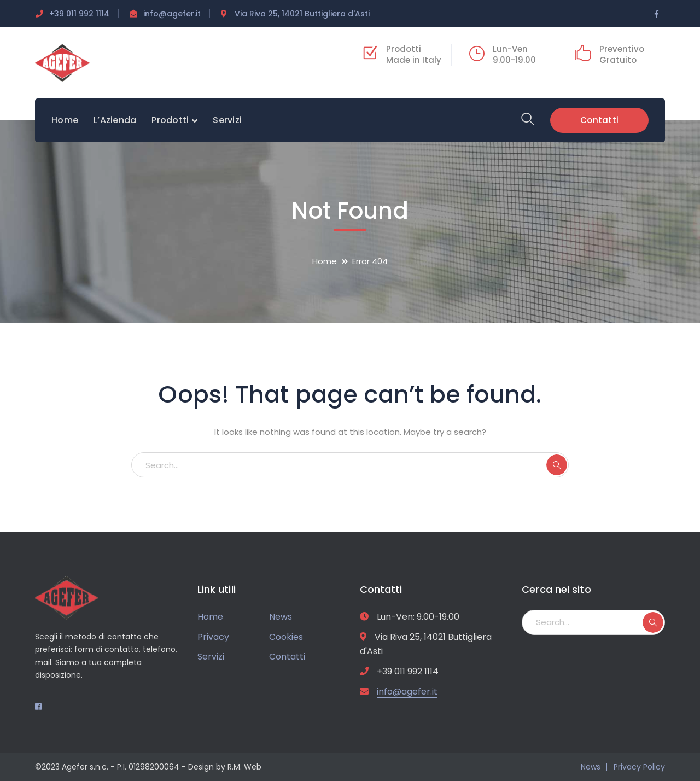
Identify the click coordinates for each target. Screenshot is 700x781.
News (281, 617)
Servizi (211, 657)
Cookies (286, 637)
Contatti (599, 120)
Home (325, 261)
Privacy (213, 637)
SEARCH (557, 465)
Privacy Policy (639, 767)
